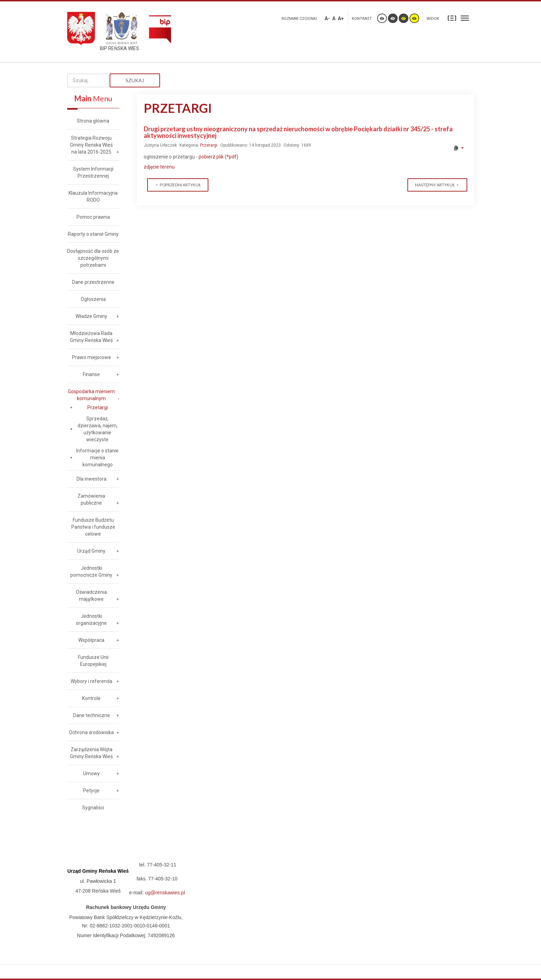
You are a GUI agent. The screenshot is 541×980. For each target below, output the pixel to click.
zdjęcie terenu (159, 167)
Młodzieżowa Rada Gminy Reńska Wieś (91, 337)
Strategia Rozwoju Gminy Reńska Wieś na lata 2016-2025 (91, 145)
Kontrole (91, 698)
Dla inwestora (92, 479)
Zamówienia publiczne (91, 499)
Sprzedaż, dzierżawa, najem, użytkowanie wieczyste (98, 429)
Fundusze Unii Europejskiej (93, 661)
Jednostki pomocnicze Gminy (91, 571)
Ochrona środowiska (91, 732)
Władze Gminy (91, 316)
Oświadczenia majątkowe (91, 596)
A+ (341, 18)
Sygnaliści (93, 808)
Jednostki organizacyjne (91, 620)
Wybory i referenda (92, 681)
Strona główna (93, 121)
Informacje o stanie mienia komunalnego (97, 458)
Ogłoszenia (93, 299)
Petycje (91, 791)
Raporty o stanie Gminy (93, 234)
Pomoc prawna (93, 217)
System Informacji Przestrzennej (93, 172)
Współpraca (91, 640)
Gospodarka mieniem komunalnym (91, 395)
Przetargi (209, 145)
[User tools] (458, 148)
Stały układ (452, 18)
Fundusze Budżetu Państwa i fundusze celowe (93, 527)
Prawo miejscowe (92, 357)
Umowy (92, 773)
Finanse (91, 374)
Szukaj (135, 80)
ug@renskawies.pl (165, 893)
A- (327, 18)
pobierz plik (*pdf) (218, 157)
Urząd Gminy (91, 551)
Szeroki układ (465, 18)
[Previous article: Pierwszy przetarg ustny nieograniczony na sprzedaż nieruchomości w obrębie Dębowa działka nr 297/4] (178, 185)
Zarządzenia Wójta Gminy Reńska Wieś (91, 753)
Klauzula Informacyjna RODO (93, 196)
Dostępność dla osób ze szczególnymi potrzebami (93, 258)
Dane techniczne (92, 715)
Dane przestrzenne (93, 282)
